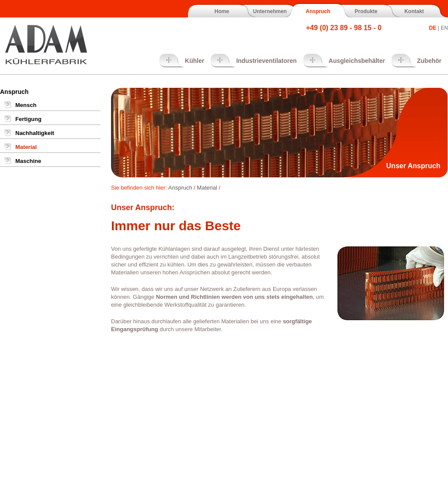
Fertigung (28, 119)
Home (222, 11)
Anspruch (318, 11)
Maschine (28, 161)
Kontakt (414, 11)
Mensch (26, 105)
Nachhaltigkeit (35, 133)
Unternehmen (270, 11)
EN (444, 28)
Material (26, 147)
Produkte (366, 11)
